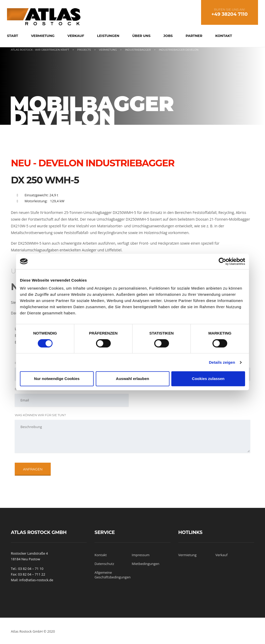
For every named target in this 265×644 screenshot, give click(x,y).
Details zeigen (222, 362)
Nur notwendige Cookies (57, 379)
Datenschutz (104, 564)
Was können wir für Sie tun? (40, 415)
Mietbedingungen (146, 564)
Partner (194, 36)
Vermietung (43, 36)
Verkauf (76, 36)
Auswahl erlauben (132, 379)
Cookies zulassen (208, 379)
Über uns (141, 36)
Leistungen (108, 36)
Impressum (141, 555)
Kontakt (224, 36)
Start (13, 36)
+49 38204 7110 (230, 14)
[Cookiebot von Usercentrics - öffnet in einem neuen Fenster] (222, 261)
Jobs (168, 36)
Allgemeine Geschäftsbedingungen (112, 575)
